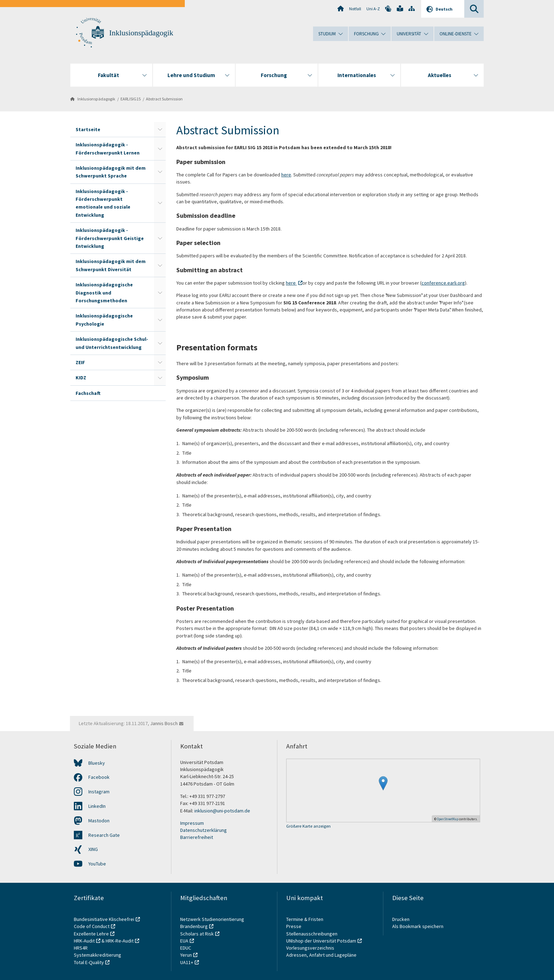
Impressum (192, 823)
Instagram (99, 792)
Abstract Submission (164, 99)
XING (93, 849)
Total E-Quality (89, 962)
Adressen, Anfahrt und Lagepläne (321, 955)
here (286, 175)
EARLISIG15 (131, 99)
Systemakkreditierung (98, 955)
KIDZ (81, 378)
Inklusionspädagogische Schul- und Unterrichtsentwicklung (112, 343)
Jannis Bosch (164, 723)
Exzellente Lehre (91, 934)
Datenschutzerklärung (204, 830)
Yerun (186, 955)
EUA (184, 941)
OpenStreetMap (448, 819)
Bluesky (97, 763)
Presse (294, 926)
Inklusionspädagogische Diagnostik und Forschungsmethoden (104, 293)
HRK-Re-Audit (120, 941)
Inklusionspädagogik (141, 33)
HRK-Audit (84, 941)
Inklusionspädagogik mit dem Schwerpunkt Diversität (111, 265)
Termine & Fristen (305, 919)
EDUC (186, 948)
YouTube (97, 864)
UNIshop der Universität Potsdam (321, 941)
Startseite (88, 129)
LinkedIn (97, 806)
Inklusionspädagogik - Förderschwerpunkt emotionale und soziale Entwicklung (103, 203)
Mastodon (99, 821)
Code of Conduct (92, 926)
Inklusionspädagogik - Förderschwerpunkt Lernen (108, 148)
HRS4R (81, 948)
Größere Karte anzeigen (308, 826)
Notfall (355, 9)
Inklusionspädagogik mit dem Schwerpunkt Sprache (111, 172)
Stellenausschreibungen (312, 934)
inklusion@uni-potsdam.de (222, 811)
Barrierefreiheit (197, 837)
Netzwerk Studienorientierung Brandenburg (212, 923)
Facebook (99, 777)
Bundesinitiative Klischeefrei (104, 919)
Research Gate (104, 835)
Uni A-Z (373, 9)
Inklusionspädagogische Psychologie (104, 320)
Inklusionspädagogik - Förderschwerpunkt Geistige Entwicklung (110, 238)
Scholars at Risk (197, 934)
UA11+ (187, 962)
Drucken (401, 919)
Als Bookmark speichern (418, 926)
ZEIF (80, 362)
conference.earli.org (443, 283)
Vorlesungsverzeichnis (311, 948)
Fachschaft (88, 393)
